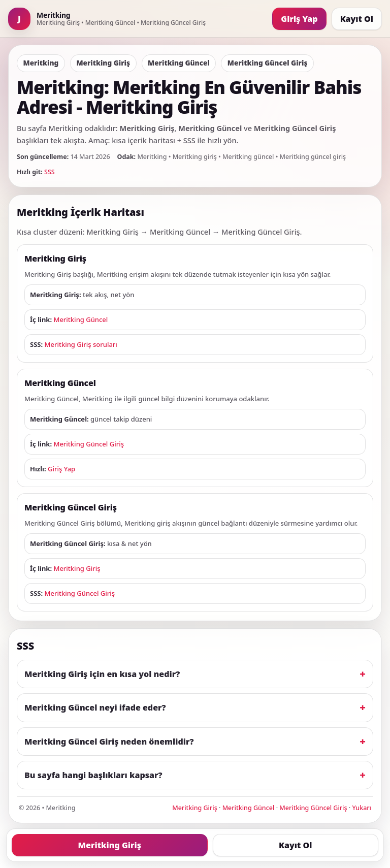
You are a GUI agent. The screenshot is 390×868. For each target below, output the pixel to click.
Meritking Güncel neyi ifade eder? (95, 708)
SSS (50, 172)
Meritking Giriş (77, 568)
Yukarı (362, 808)
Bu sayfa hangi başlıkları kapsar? (93, 775)
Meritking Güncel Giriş (89, 444)
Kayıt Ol (357, 19)
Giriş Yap (299, 19)
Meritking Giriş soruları (81, 344)
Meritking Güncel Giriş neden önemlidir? (109, 742)
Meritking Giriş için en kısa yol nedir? (102, 674)
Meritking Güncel (80, 319)
